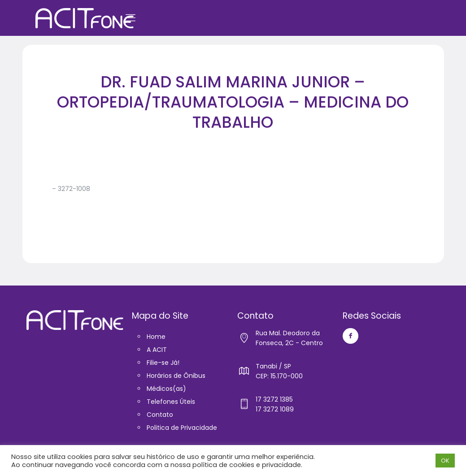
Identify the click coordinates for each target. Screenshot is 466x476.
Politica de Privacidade (182, 428)
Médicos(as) (166, 389)
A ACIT (157, 350)
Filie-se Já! (163, 363)
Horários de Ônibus (176, 376)
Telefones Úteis (171, 402)
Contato (160, 415)
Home (156, 337)
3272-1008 (74, 189)
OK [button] (445, 461)
